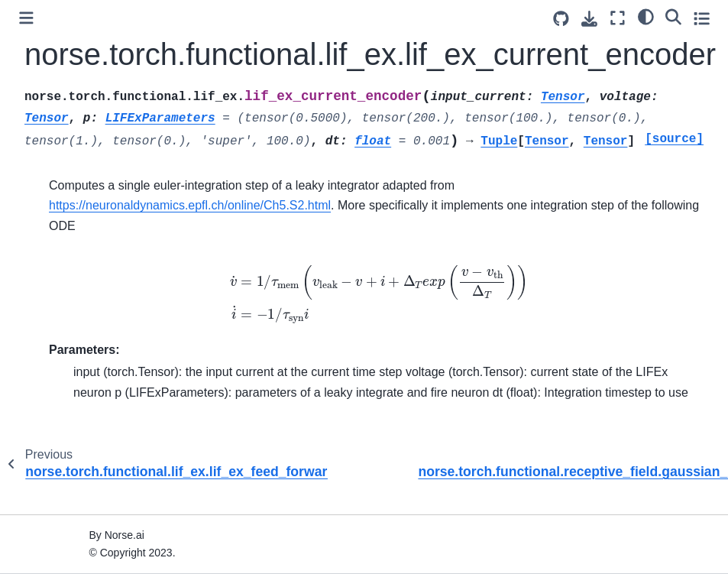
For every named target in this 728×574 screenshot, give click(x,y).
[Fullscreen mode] (618, 18)
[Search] (673, 16)
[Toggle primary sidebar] (26, 18)
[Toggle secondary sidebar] (702, 18)
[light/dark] (646, 16)
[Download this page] (589, 19)
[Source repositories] (561, 19)
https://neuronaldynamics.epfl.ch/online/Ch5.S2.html (190, 205)
